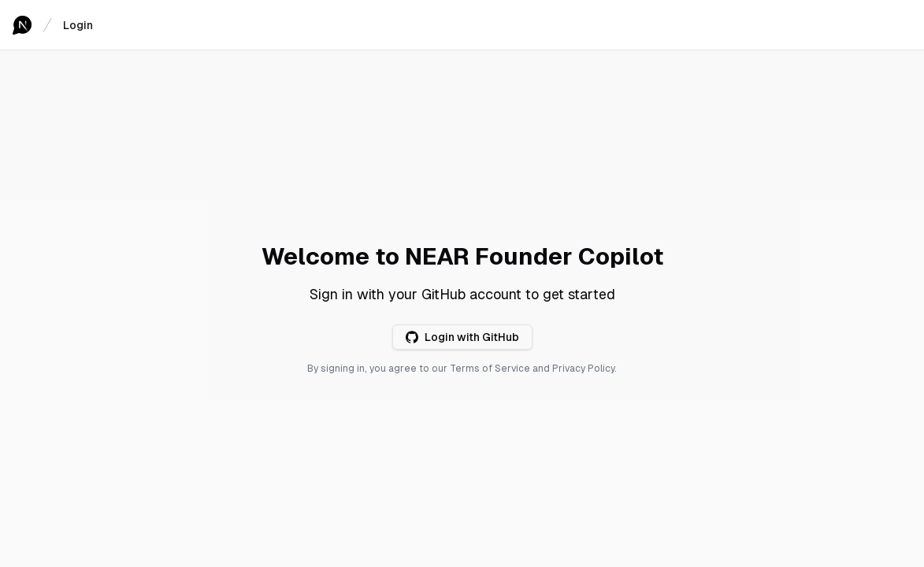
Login (78, 25)
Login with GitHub (462, 337)
